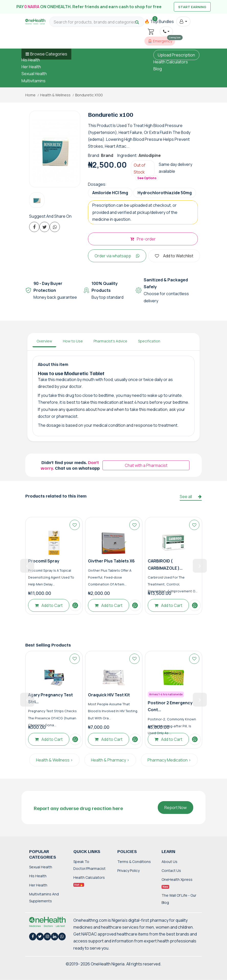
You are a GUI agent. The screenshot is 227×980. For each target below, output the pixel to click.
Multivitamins (33, 81)
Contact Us (171, 871)
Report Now (175, 808)
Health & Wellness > (54, 760)
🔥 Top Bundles (159, 21)
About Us (169, 862)
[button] (183, 21)
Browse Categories (49, 54)
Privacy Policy (128, 871)
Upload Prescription (176, 55)
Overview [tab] (44, 341)
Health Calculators (171, 62)
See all (191, 497)
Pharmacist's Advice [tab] (110, 341)
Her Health (31, 67)
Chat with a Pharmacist (146, 465)
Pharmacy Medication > (169, 760)
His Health (31, 60)
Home (30, 95)
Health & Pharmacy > (110, 760)
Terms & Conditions (134, 862)
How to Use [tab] (73, 341)
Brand (107, 155)
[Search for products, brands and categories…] (97, 22)
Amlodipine (150, 155)
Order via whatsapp (117, 256)
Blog (158, 69)
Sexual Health (34, 74)
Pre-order (143, 239)
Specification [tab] (149, 341)
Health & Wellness (55, 95)
